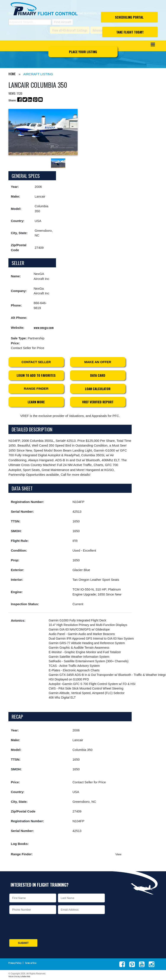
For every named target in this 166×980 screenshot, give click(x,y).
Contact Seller (36, 362)
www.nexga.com (44, 327)
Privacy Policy (15, 963)
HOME (12, 74)
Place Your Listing (83, 52)
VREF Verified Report (98, 402)
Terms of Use (31, 963)
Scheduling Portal (129, 17)
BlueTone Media (26, 976)
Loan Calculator (98, 389)
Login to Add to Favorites (36, 375)
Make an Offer (98, 362)
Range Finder (36, 389)
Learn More (36, 402)
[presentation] (41, 927)
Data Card (98, 375)
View (118, 854)
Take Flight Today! (130, 32)
